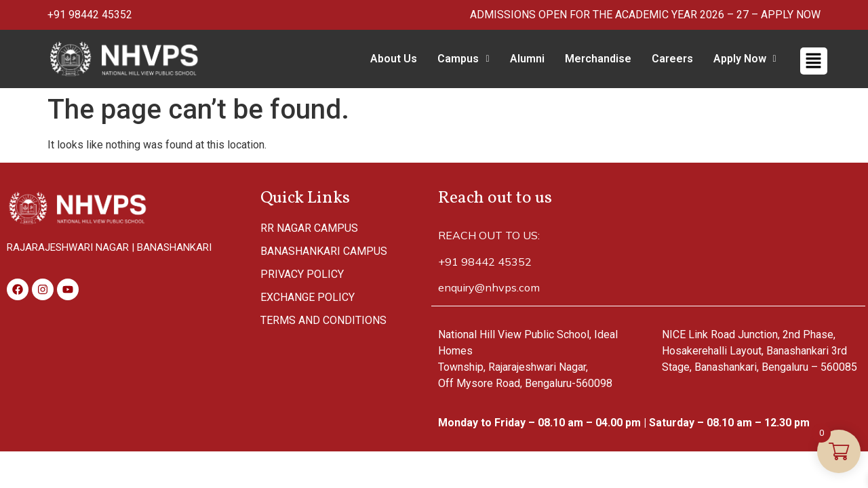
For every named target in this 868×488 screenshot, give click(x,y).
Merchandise (598, 59)
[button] (463, 59)
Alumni (527, 59)
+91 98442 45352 (90, 15)
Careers (672, 59)
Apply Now (745, 59)
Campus (463, 59)
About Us (394, 59)
